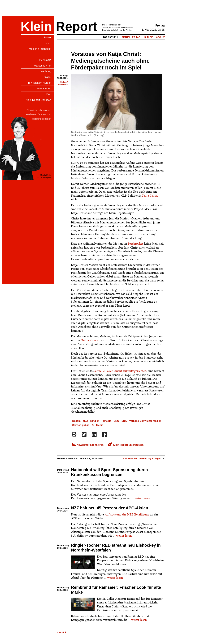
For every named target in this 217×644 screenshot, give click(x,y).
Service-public (81, 425)
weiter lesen (142, 498)
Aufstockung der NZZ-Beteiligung (127, 514)
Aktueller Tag (131, 37)
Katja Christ (150, 196)
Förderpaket (135, 244)
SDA (124, 421)
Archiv (160, 37)
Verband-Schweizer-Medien (145, 421)
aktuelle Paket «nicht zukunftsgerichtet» (121, 371)
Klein (36, 26)
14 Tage (148, 37)
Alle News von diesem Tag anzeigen (144, 458)
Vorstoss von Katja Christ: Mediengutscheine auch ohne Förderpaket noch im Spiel (110, 61)
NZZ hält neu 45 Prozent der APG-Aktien (110, 508)
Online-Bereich (91, 340)
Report (76, 26)
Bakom (76, 421)
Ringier (95, 421)
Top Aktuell (111, 37)
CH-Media (97, 425)
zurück (62, 632)
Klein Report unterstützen (126, 445)
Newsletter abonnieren (88, 445)
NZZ (85, 421)
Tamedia (106, 421)
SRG (116, 421)
